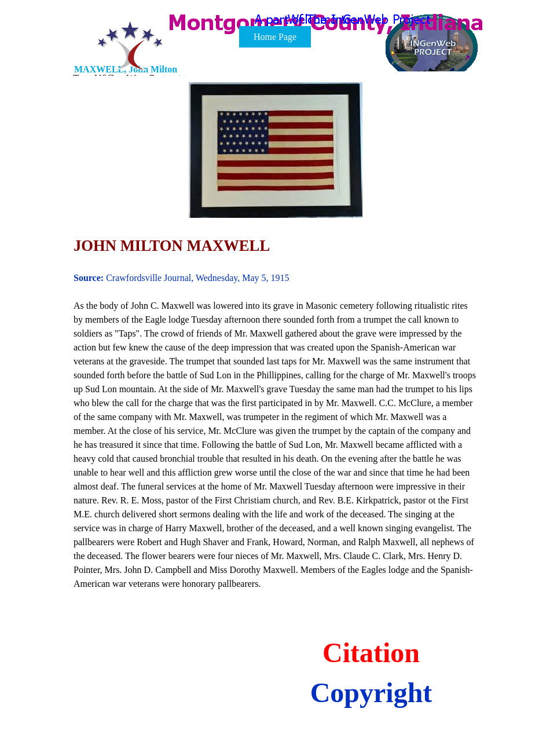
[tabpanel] (276, 344)
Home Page (275, 37)
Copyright (371, 693)
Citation (371, 653)
